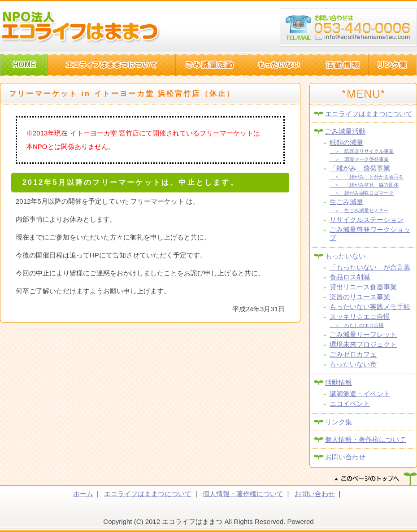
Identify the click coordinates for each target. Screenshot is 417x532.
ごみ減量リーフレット (363, 334)
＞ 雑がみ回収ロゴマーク (362, 193)
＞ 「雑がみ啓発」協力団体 (364, 185)
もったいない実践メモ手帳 (370, 307)
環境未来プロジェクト (363, 344)
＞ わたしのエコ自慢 (357, 325)
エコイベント (350, 403)
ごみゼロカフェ (353, 354)
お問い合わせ (345, 457)
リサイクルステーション (367, 220)
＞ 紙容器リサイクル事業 (362, 151)
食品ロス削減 (350, 277)
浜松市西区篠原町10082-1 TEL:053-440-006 (348, 28)
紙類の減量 (346, 142)
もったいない (345, 256)
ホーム (83, 494)
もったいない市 (353, 364)
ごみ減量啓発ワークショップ (370, 233)
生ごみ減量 (346, 202)
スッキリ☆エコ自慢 (360, 316)
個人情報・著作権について (365, 439)
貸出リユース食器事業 (363, 287)
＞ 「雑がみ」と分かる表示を (367, 177)
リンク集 (339, 422)
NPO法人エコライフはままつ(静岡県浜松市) (81, 27)
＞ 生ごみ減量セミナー (359, 210)
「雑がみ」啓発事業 (360, 168)
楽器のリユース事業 (360, 297)
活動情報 (339, 382)
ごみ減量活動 (345, 131)
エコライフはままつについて (369, 114)
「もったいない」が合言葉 (370, 267)
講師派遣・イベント (360, 394)
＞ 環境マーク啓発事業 (359, 159)
